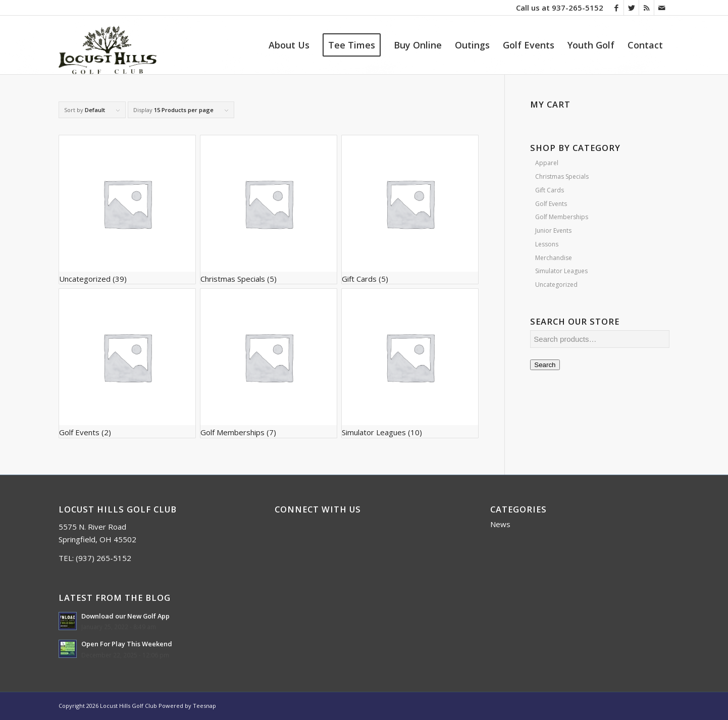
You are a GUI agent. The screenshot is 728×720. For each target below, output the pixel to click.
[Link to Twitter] (631, 8)
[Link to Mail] (662, 8)
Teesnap (204, 706)
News (500, 524)
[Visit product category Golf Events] (127, 363)
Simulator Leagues (561, 271)
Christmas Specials (562, 176)
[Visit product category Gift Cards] (410, 210)
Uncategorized (556, 285)
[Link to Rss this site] (646, 8)
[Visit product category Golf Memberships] (269, 363)
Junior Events (553, 230)
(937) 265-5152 (103, 558)
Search (545, 365)
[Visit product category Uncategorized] (127, 210)
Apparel (547, 163)
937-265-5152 (578, 8)
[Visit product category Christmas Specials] (269, 210)
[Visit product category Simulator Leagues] (410, 363)
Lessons (547, 244)
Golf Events (551, 204)
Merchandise (554, 258)
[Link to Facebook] (616, 8)
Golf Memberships (562, 217)
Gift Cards (550, 190)
